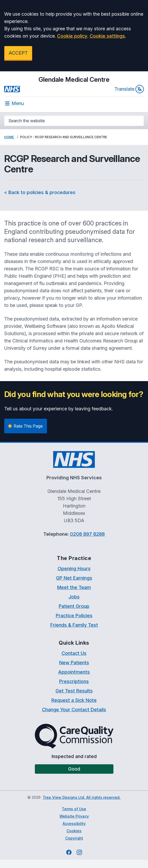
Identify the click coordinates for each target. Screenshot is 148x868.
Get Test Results (74, 691)
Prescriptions (74, 681)
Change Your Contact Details (74, 710)
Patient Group (74, 606)
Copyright (74, 838)
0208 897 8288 (87, 534)
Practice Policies (74, 616)
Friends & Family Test (74, 625)
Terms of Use (74, 809)
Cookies (74, 831)
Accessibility (74, 823)
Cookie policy (72, 36)
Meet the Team (74, 587)
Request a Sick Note (74, 700)
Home (9, 137)
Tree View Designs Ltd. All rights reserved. (82, 797)
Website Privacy (74, 816)
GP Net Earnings (74, 578)
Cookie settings (107, 36)
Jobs (74, 597)
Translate (129, 89)
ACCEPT (18, 53)
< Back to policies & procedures (40, 192)
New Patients (74, 663)
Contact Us (74, 653)
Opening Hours (74, 569)
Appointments (74, 672)
